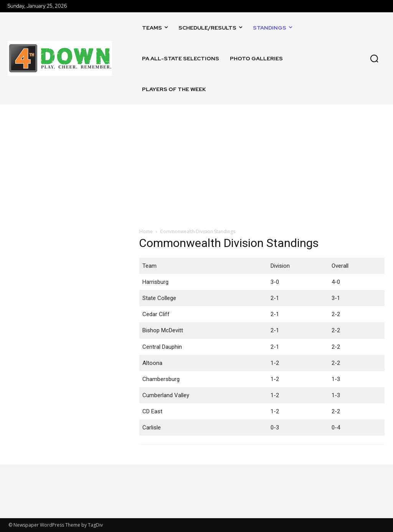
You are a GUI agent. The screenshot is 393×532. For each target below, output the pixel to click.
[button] (374, 58)
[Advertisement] (196, 162)
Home (146, 231)
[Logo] (60, 58)
